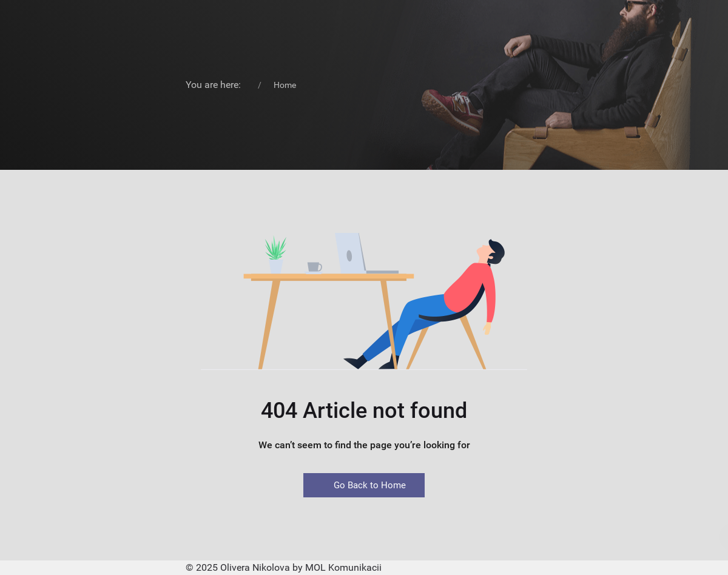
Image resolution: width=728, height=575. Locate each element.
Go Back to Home (364, 485)
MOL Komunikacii (343, 567)
